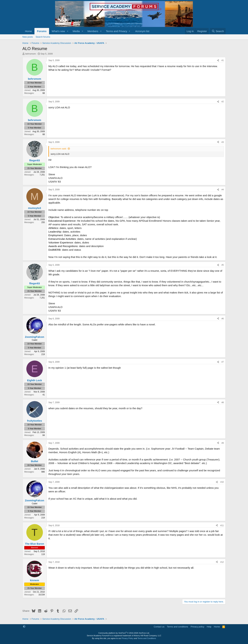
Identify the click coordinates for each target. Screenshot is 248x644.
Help (209, 627)
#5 (223, 265)
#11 (222, 525)
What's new (58, 31)
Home (28, 31)
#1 (223, 60)
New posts (28, 37)
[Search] (218, 31)
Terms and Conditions (147, 638)
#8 (223, 402)
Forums (42, 31)
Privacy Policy (127, 638)
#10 (222, 482)
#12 (222, 562)
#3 (223, 142)
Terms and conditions (177, 627)
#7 (223, 362)
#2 (223, 102)
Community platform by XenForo (124, 633)
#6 (223, 319)
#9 (223, 443)
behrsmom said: (59, 149)
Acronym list (142, 31)
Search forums (43, 37)
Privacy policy (197, 627)
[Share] (218, 60)
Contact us (159, 627)
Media (76, 31)
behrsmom (31, 54)
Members (93, 31)
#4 (223, 190)
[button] (68, 31)
